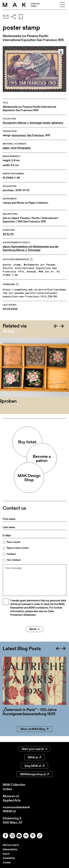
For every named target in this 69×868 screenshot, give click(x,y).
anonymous (19, 135)
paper (6, 148)
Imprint (6, 854)
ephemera (57, 123)
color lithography (21, 148)
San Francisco (35, 135)
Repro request (14, 542)
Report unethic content (18, 548)
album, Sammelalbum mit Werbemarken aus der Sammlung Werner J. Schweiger (31, 248)
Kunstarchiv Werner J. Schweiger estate (26, 123)
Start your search (34, 749)
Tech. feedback (14, 560)
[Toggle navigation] (62, 5)
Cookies (7, 862)
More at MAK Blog (34, 735)
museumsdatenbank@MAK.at (17, 810)
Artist (9, 331)
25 (4, 234)
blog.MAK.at (34, 766)
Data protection (10, 850)
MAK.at (34, 757)
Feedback (11, 554)
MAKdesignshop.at (35, 774)
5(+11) (10, 234)
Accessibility (9, 858)
